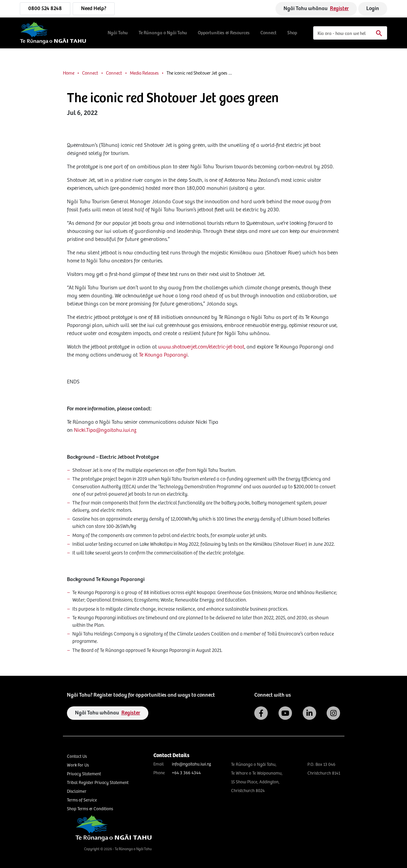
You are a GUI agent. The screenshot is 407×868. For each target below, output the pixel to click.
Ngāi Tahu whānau (316, 9)
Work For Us (78, 765)
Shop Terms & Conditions (90, 809)
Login (373, 9)
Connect (268, 33)
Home (69, 73)
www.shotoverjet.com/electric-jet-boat (201, 347)
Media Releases (144, 73)
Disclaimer (77, 792)
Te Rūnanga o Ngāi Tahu (163, 33)
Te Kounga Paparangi (163, 355)
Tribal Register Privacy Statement (98, 783)
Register (339, 9)
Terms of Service (82, 800)
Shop (292, 33)
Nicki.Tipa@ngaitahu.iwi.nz (105, 430)
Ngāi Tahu (118, 33)
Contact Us (77, 757)
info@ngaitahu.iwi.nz (191, 764)
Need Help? (94, 9)
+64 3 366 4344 (186, 773)
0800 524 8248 (45, 9)
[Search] (350, 33)
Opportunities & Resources (224, 33)
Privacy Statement (84, 774)
